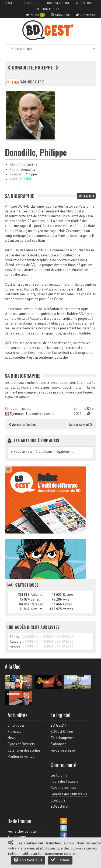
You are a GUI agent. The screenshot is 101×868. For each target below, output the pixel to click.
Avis (66, 599)
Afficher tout (86, 196)
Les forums (59, 775)
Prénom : (17, 174)
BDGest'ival (60, 806)
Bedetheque (32, 3)
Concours (58, 800)
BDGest (11, 3)
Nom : (15, 169)
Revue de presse (63, 750)
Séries (35, 599)
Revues (68, 595)
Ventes (68, 609)
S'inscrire (60, 15)
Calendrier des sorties (24, 750)
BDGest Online (58, 3)
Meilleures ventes (21, 757)
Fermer (60, 860)
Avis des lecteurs (63, 788)
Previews (14, 732)
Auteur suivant (81, 424)
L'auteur (12, 82)
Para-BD (26, 82)
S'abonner (58, 744)
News (12, 738)
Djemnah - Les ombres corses (32, 414)
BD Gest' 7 (58, 725)
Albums (36, 595)
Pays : (14, 179)
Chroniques (16, 725)
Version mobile (48, 9)
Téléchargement (63, 738)
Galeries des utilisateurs (69, 794)
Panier (35, 15)
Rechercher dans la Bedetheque (22, 834)
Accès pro (83, 3)
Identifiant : (18, 165)
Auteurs (36, 609)
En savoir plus (28, 860)
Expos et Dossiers (21, 744)
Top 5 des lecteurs (65, 781)
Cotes (67, 604)
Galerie (38, 82)
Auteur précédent (23, 424)
